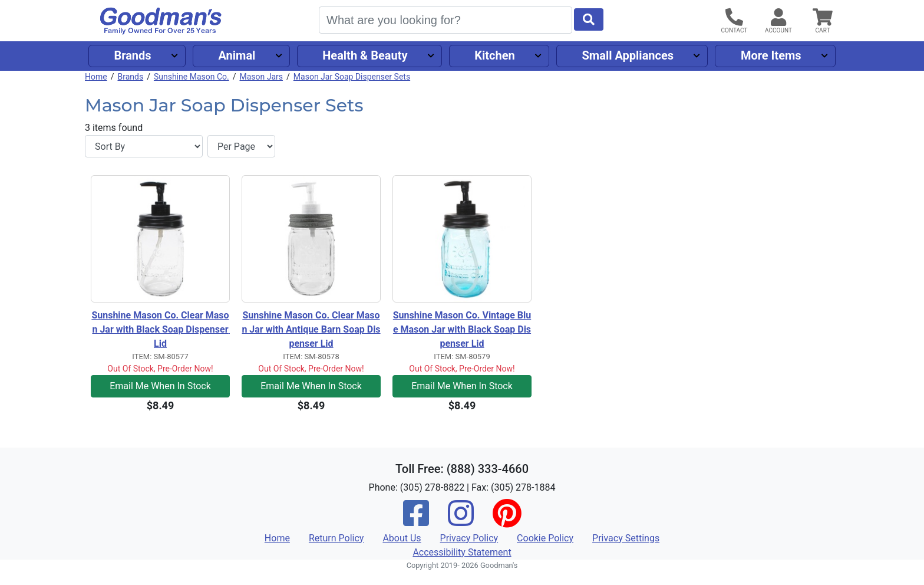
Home (96, 77)
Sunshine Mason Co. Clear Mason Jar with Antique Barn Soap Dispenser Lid (311, 329)
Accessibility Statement (462, 552)
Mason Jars (261, 77)
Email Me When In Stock (160, 386)
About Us (402, 538)
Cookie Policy (545, 538)
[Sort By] (144, 146)
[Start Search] (589, 19)
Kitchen (494, 55)
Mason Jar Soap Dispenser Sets (352, 77)
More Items (771, 55)
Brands (132, 55)
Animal (237, 55)
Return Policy (336, 538)
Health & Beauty (365, 55)
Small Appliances (628, 55)
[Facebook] (416, 521)
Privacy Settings (626, 538)
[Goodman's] (161, 21)
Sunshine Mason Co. (192, 77)
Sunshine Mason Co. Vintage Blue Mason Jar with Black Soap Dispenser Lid (462, 329)
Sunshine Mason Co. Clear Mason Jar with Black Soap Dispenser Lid (161, 329)
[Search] (445, 20)
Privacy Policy (469, 538)
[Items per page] (241, 146)
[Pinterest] (507, 521)
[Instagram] (461, 521)
